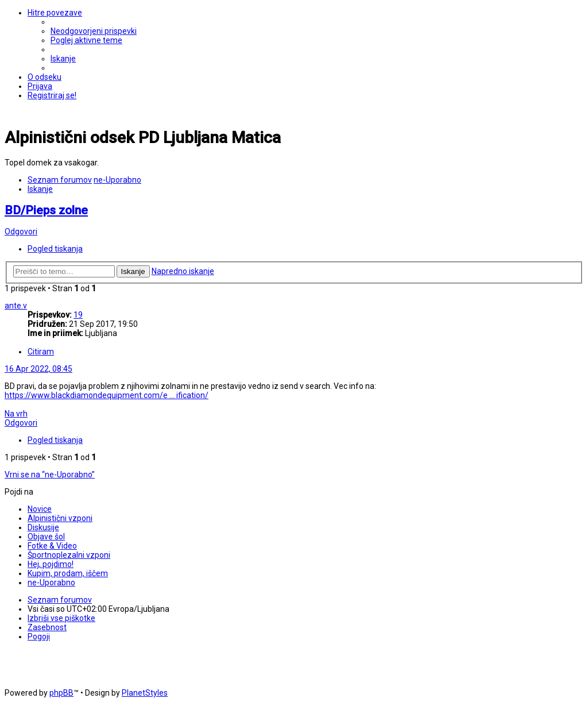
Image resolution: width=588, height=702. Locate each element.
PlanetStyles (145, 693)
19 (78, 315)
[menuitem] (94, 31)
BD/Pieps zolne (46, 210)
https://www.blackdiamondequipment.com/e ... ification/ (107, 395)
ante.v (16, 306)
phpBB (61, 693)
